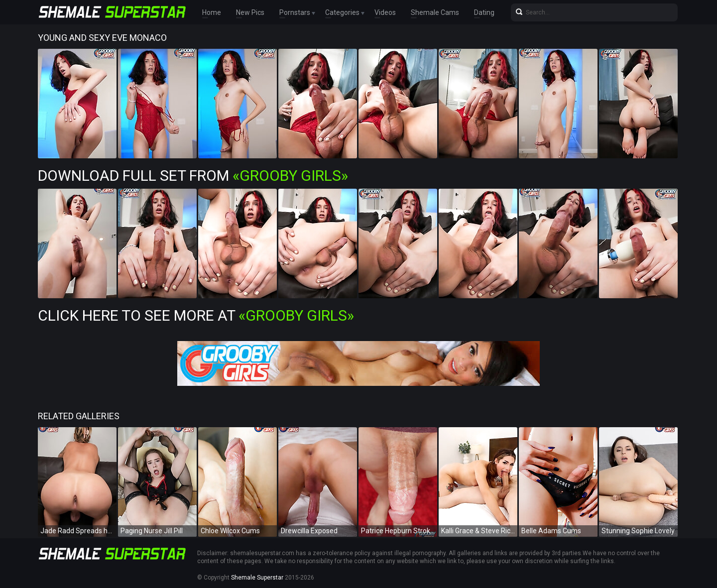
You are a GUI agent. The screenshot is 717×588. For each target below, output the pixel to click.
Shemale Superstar (257, 578)
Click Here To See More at (196, 315)
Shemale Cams (435, 12)
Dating (484, 12)
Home (212, 12)
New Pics (250, 12)
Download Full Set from (193, 176)
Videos (385, 12)
